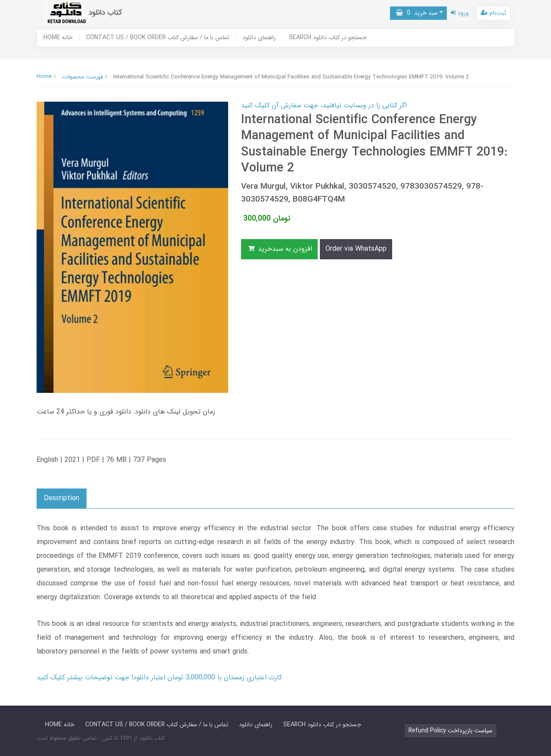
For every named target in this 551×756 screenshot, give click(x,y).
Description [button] (62, 498)
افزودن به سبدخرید (279, 249)
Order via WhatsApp (356, 249)
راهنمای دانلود (259, 38)
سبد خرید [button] (417, 13)
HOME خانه (58, 38)
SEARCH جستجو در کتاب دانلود (328, 38)
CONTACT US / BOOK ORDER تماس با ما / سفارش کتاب (158, 38)
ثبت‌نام (494, 13)
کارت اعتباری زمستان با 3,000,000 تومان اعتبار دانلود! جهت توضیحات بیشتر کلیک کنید (159, 677)
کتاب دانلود (105, 13)
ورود (460, 13)
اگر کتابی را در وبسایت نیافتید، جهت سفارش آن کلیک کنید (324, 105)
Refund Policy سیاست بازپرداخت (450, 731)
